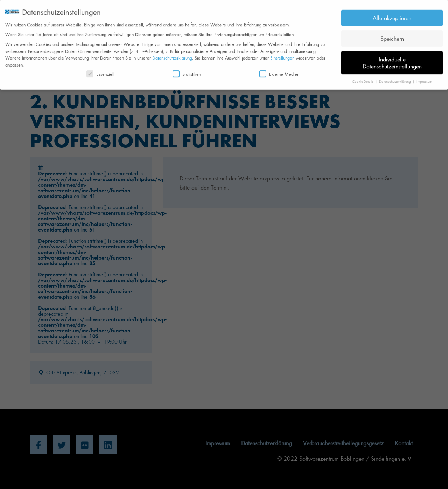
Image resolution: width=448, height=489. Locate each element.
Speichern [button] (392, 36)
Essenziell (100, 71)
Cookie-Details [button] (363, 78)
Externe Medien (279, 71)
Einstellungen (282, 55)
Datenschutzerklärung (172, 55)
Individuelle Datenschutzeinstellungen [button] (392, 60)
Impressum (424, 78)
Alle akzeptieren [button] (392, 15)
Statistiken (187, 71)
